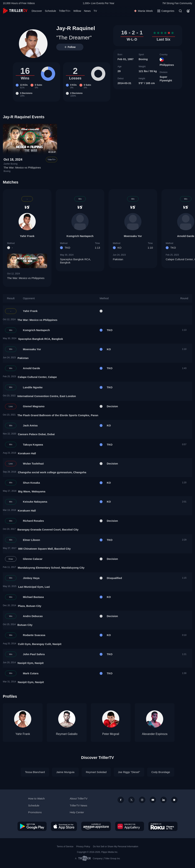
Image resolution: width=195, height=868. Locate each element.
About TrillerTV (78, 799)
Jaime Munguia (65, 772)
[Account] (188, 11)
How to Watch (37, 799)
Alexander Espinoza (155, 734)
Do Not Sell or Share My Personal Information (116, 847)
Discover (37, 11)
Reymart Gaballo (67, 734)
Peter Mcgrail (111, 734)
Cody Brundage (161, 772)
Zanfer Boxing (11, 164)
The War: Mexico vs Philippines (22, 168)
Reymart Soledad (96, 772)
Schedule (50, 11)
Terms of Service (65, 847)
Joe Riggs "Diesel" (129, 772)
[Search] (180, 11)
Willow (77, 11)
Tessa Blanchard (35, 772)
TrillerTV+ (65, 11)
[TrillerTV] (15, 11)
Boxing (143, 59)
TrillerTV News (78, 805)
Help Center (77, 812)
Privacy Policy (83, 847)
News (87, 11)
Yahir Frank (27, 236)
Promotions (35, 812)
